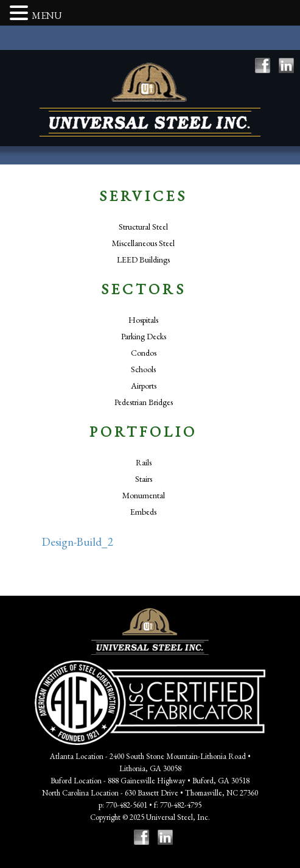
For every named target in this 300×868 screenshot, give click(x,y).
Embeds (143, 512)
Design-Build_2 (78, 542)
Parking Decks (144, 336)
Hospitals (143, 320)
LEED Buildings (143, 259)
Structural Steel (143, 227)
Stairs (144, 479)
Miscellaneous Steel (143, 243)
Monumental (144, 495)
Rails (144, 462)
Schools (143, 369)
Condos (144, 353)
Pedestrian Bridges (144, 402)
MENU (47, 16)
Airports (144, 386)
